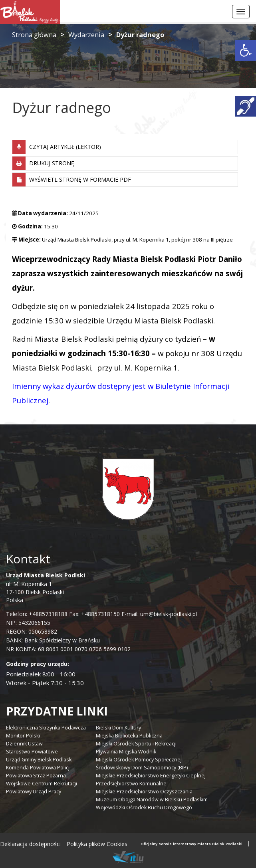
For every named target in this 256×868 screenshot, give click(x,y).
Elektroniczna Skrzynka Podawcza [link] (46, 728)
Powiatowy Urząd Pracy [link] (34, 792)
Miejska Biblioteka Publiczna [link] (129, 736)
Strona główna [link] (34, 35)
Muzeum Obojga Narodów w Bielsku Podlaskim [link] (152, 800)
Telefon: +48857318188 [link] (37, 614)
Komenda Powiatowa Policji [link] (38, 768)
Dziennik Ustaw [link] (24, 744)
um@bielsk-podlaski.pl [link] (168, 614)
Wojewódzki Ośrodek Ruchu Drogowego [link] (144, 808)
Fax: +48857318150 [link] (94, 614)
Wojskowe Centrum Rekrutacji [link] (42, 784)
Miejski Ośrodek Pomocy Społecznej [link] (139, 760)
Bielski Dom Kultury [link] (118, 728)
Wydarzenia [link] (86, 35)
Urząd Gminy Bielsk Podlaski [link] (39, 760)
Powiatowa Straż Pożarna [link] (36, 776)
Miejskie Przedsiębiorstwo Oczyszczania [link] (144, 792)
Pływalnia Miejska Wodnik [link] (126, 752)
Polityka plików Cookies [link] (97, 844)
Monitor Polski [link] (23, 736)
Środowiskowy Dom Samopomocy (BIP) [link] (142, 768)
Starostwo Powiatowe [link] (32, 752)
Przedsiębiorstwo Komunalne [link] (131, 784)
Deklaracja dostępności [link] (30, 844)
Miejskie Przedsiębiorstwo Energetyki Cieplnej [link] (151, 776)
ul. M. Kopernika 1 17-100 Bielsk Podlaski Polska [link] (46, 588)
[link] (246, 50)
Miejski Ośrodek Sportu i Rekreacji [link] (136, 744)
